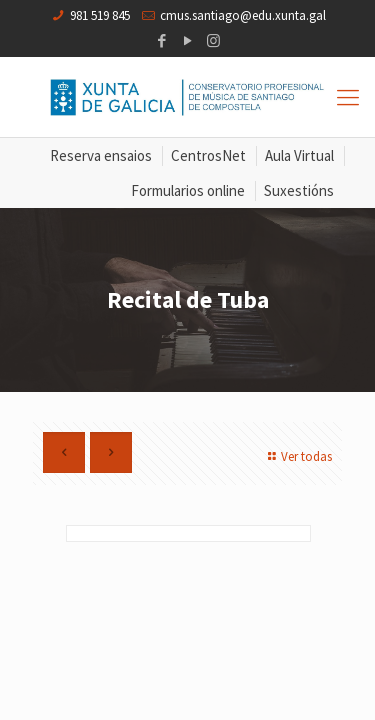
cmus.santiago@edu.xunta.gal (243, 15)
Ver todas (297, 456)
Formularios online (188, 190)
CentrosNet (208, 155)
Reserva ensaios (101, 155)
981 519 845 (100, 15)
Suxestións (299, 190)
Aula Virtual (299, 155)
